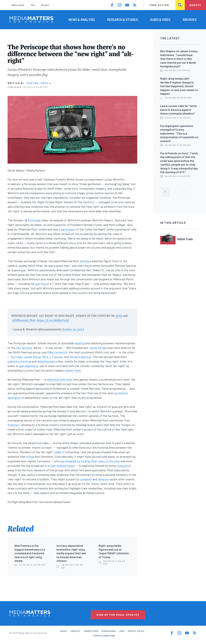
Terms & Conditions (104, 636)
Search (180, 5)
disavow (103, 479)
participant (68, 229)
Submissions (109, 631)
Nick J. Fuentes (52, 357)
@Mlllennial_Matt (24, 320)
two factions (24, 348)
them (77, 370)
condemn (86, 479)
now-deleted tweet (62, 466)
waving (84, 261)
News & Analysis (82, 20)
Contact (76, 631)
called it (59, 452)
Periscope (34, 220)
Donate (195, 5)
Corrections (91, 631)
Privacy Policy (136, 631)
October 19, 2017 (73, 329)
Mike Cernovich (57, 352)
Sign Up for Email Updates (118, 615)
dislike (69, 370)
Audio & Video (160, 20)
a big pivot (124, 466)
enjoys (30, 457)
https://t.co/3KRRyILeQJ (53, 320)
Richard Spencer (80, 357)
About (64, 631)
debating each (47, 361)
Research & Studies (122, 20)
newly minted (98, 348)
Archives (190, 20)
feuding (80, 343)
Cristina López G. (39, 83)
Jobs (122, 631)
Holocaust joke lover (60, 379)
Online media (18, 5)
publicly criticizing (19, 361)
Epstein (45, 5)
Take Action (159, 5)
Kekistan (13, 425)
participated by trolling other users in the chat (90, 461)
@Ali (119, 316)
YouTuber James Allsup (26, 357)
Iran (33, 5)
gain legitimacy (28, 366)
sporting (40, 284)
